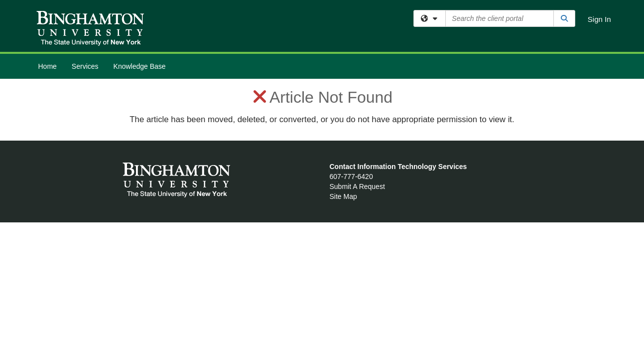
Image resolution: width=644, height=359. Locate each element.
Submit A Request (357, 186)
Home (48, 66)
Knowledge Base (140, 66)
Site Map (343, 196)
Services (85, 66)
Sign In (599, 19)
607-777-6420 (351, 177)
